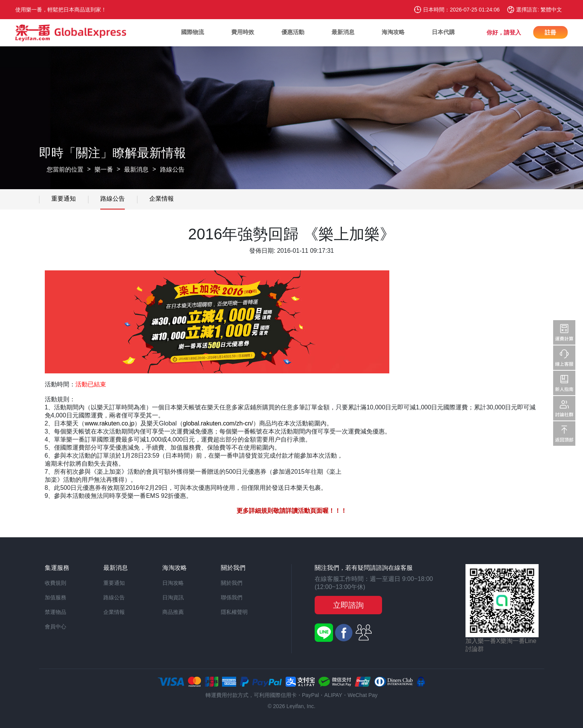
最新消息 (343, 32)
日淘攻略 (173, 583)
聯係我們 (232, 597)
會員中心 (56, 627)
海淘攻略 (393, 32)
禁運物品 (56, 612)
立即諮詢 (348, 605)
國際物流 (193, 32)
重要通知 (64, 199)
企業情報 (162, 199)
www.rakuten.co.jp (109, 423)
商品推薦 (173, 612)
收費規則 (56, 583)
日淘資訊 (173, 597)
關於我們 (232, 583)
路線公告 (172, 169)
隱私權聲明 (234, 612)
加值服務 (56, 597)
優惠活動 (293, 32)
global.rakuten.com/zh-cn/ (218, 423)
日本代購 (443, 32)
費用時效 (243, 32)
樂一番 (104, 169)
